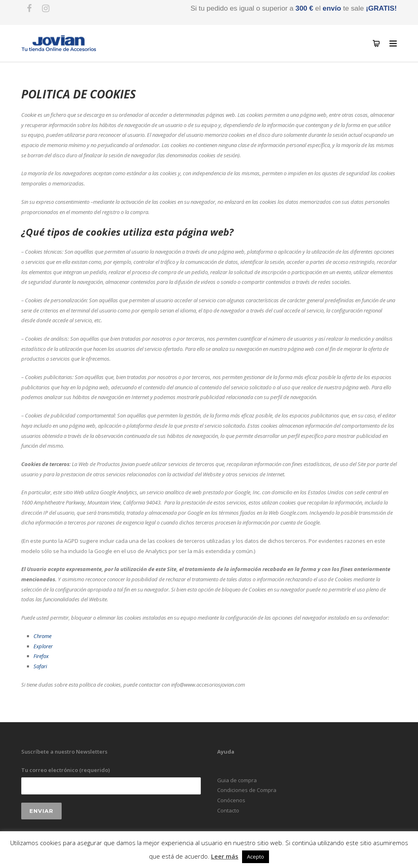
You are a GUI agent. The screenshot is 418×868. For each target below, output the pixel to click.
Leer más (225, 856)
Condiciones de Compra (247, 790)
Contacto (228, 810)
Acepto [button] (256, 857)
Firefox (41, 656)
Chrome (42, 636)
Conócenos (231, 800)
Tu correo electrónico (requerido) (111, 780)
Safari (40, 666)
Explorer (43, 646)
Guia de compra (237, 780)
